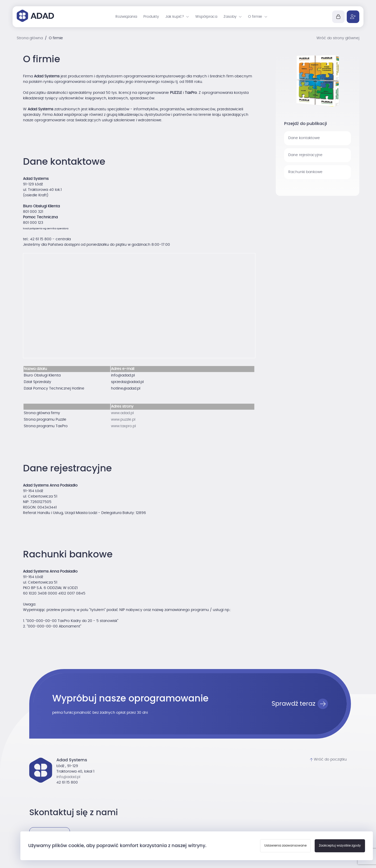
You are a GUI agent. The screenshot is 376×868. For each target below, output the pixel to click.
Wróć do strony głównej (338, 38)
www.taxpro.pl (123, 426)
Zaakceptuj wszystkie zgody (340, 846)
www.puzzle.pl (123, 420)
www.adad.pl (122, 413)
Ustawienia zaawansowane (285, 846)
